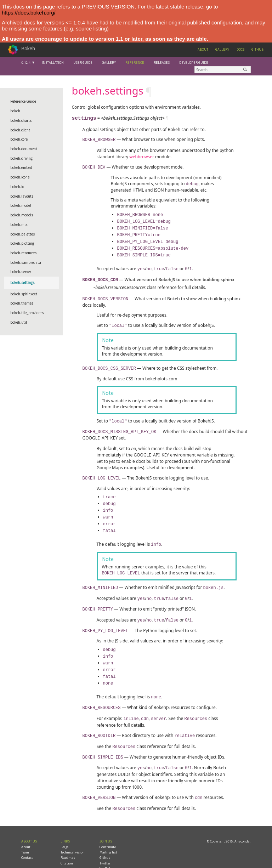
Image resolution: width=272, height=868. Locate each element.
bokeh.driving (21, 158)
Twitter (105, 847)
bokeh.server (21, 272)
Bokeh (28, 49)
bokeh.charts (21, 120)
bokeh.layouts (22, 196)
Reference (135, 63)
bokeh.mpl (19, 225)
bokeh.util (19, 322)
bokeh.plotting (22, 243)
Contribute (108, 831)
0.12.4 (26, 63)
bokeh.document (24, 149)
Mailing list (108, 836)
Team (25, 836)
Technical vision (73, 836)
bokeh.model (21, 205)
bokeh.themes (22, 303)
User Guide (83, 63)
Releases (162, 63)
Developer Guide (194, 63)
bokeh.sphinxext (24, 294)
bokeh (15, 111)
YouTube (106, 852)
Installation (53, 63)
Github (257, 49)
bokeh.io (17, 187)
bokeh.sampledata (26, 262)
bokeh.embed (21, 168)
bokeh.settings (22, 283)
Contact (27, 841)
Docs (240, 49)
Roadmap (68, 841)
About (203, 49)
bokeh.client (20, 130)
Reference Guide (23, 101)
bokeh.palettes (22, 234)
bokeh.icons (20, 177)
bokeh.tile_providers (27, 313)
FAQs (64, 831)
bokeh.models (22, 215)
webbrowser (142, 156)
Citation (67, 847)
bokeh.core (19, 139)
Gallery (222, 49)
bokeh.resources (23, 253)
